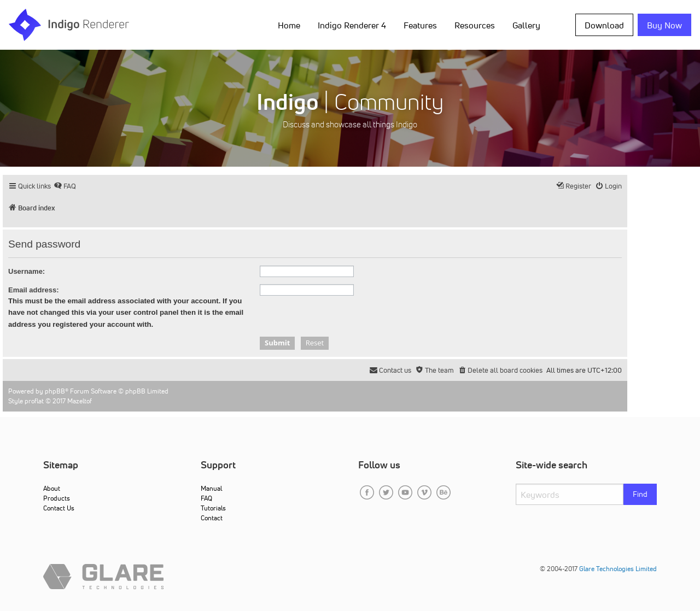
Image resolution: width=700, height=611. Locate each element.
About (52, 488)
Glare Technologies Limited (618, 569)
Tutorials (213, 508)
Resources (475, 25)
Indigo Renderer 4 (352, 25)
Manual (211, 488)
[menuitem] (65, 186)
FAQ (206, 498)
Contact (212, 518)
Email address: (34, 290)
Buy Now (664, 25)
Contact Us (59, 508)
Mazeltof (80, 401)
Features (420, 25)
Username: (27, 271)
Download (604, 25)
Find (640, 494)
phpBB (55, 391)
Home (289, 25)
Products (57, 498)
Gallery (526, 25)
